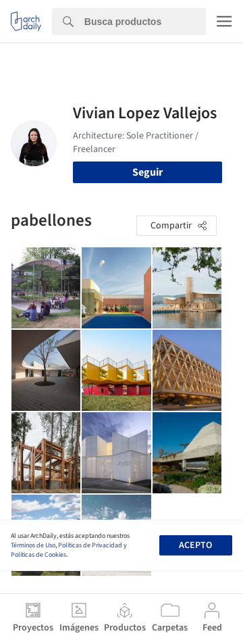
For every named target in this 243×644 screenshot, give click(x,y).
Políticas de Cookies (38, 555)
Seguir (147, 172)
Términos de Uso (33, 545)
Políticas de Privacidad (90, 545)
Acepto (195, 545)
